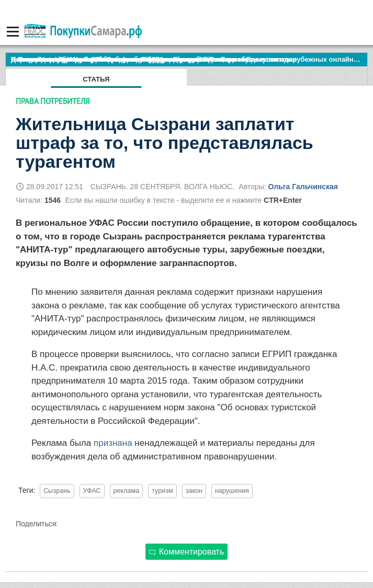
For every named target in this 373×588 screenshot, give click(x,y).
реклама (127, 491)
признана (114, 443)
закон (194, 491)
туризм (162, 491)
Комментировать (187, 552)
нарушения (232, 491)
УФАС (92, 491)
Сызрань (57, 491)
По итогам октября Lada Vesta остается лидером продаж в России (123, 59)
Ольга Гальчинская (303, 187)
